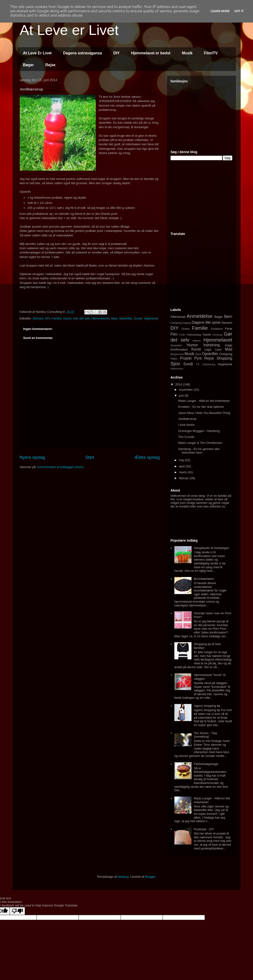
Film (174, 334)
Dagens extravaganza (82, 53)
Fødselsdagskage (206, 764)
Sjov (175, 363)
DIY (117, 53)
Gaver (67, 318)
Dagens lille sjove (206, 322)
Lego (208, 349)
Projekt (186, 358)
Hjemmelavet (100, 318)
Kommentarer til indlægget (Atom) (60, 467)
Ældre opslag (147, 457)
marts (183, 472)
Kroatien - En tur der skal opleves (201, 407)
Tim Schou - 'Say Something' (205, 735)
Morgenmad (177, 354)
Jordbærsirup (187, 419)
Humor (192, 345)
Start (90, 457)
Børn (228, 317)
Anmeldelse (200, 316)
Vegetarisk (151, 318)
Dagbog (187, 323)
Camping (176, 323)
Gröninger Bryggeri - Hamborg (199, 431)
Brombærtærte (204, 579)
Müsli (198, 354)
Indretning (211, 345)
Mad (114, 318)
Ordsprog (226, 354)
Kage (229, 345)
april (182, 466)
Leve (218, 349)
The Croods (186, 437)
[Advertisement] (206, 114)
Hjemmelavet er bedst (151, 53)
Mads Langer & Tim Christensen (200, 443)
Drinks (186, 329)
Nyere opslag (32, 457)
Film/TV (211, 53)
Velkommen (177, 369)
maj (182, 460)
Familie (57, 318)
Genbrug (217, 335)
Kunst (196, 349)
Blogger (150, 877)
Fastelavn (217, 329)
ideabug (123, 877)
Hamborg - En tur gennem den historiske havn (199, 451)
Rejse (50, 65)
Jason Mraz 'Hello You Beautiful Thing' (204, 413)
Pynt (198, 358)
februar (184, 478)
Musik (187, 53)
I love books (186, 425)
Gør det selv (81, 318)
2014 (179, 384)
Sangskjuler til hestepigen (211, 548)
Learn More (220, 11)
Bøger (29, 65)
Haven (197, 340)
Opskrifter (125, 318)
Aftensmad (178, 317)
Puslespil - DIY (204, 829)
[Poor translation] (17, 911)
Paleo (174, 359)
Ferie (229, 329)
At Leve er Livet (69, 30)
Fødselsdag (194, 335)
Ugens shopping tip (207, 706)
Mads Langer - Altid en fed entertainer (204, 401)
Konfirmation (179, 349)
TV (198, 364)
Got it (239, 11)
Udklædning (209, 364)
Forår (182, 335)
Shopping (224, 358)
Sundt (138, 318)
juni (182, 396)
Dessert (38, 318)
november (186, 390)
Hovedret (176, 345)
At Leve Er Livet (37, 53)
